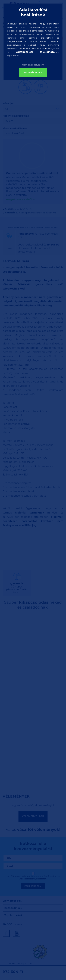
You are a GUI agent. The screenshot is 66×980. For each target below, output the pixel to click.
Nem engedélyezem (33, 65)
